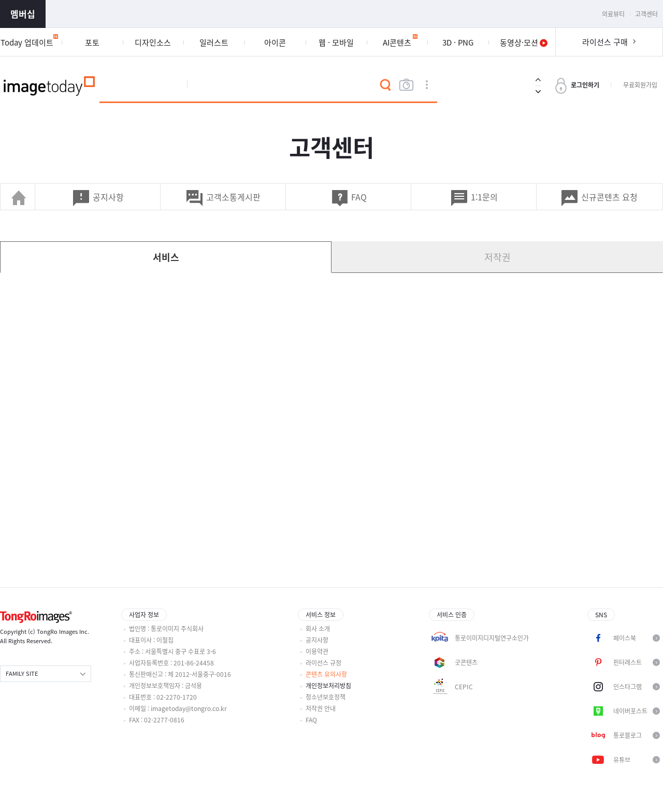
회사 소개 (318, 629)
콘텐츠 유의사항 (326, 674)
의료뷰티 (613, 14)
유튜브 (622, 760)
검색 (385, 85)
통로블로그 (628, 735)
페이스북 (625, 638)
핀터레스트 (628, 662)
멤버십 (23, 14)
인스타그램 (628, 687)
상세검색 (427, 85)
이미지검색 (406, 85)
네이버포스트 (630, 711)
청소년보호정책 (326, 697)
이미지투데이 (50, 85)
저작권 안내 (321, 708)
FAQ (311, 720)
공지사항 (317, 640)
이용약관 (317, 651)
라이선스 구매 (605, 42)
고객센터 (646, 14)
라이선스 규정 (323, 663)
